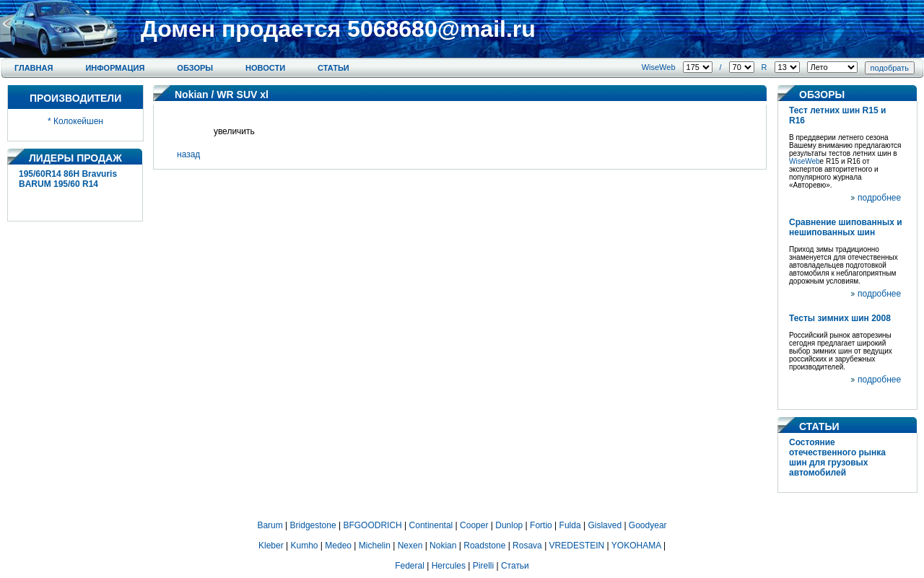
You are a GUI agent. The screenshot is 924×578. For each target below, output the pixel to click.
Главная (34, 68)
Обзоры (195, 68)
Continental (431, 525)
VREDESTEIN (577, 546)
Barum (270, 525)
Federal (410, 566)
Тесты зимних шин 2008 (840, 318)
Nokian (192, 95)
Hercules (449, 566)
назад (188, 154)
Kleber (271, 546)
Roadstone (484, 546)
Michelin (375, 546)
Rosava (527, 546)
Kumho (304, 546)
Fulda (570, 525)
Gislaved (605, 525)
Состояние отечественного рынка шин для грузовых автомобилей (837, 457)
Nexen (410, 546)
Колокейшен (78, 121)
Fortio (541, 525)
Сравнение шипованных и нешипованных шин (846, 227)
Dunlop (509, 525)
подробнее (879, 198)
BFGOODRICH (372, 525)
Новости (265, 68)
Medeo (338, 546)
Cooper (474, 525)
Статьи (334, 68)
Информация (115, 68)
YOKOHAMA (636, 546)
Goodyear (648, 525)
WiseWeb (659, 67)
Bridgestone (313, 525)
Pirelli (483, 566)
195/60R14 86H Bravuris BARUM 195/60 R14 (68, 179)
